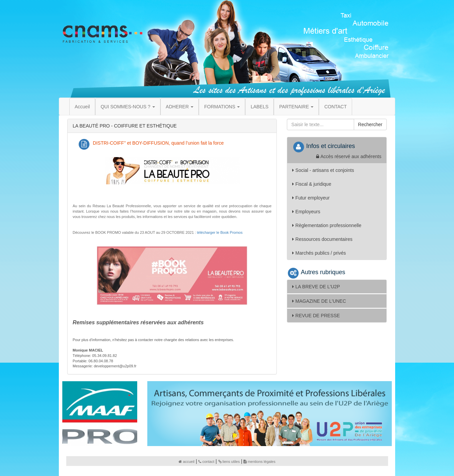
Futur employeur (311, 198)
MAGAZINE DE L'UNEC (319, 301)
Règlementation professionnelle (327, 225)
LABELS (259, 107)
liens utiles (229, 462)
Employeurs (306, 212)
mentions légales (259, 462)
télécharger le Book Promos (220, 232)
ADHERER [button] (180, 107)
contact (206, 462)
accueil (186, 462)
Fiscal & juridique (312, 184)
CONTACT (335, 107)
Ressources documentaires (322, 239)
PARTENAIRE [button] (296, 107)
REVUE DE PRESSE (316, 316)
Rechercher (370, 124)
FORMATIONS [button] (222, 107)
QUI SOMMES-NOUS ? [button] (128, 107)
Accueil (82, 107)
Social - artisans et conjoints (323, 170)
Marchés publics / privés (319, 253)
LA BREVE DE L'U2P (316, 287)
